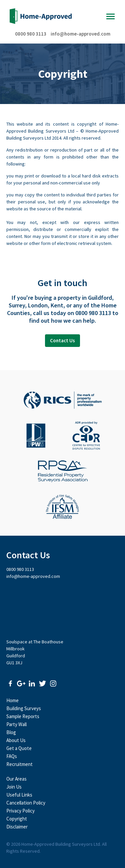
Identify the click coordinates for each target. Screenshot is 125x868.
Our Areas (16, 779)
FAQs (12, 756)
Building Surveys (24, 708)
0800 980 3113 (31, 34)
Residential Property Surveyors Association (63, 471)
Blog (11, 732)
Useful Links (19, 795)
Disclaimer (17, 827)
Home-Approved (41, 16)
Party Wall (16, 724)
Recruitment (19, 764)
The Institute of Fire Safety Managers (62, 507)
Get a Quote (19, 748)
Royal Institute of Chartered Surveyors (63, 400)
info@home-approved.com (80, 34)
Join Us (14, 787)
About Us (16, 740)
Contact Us (62, 340)
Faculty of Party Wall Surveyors (36, 436)
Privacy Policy (20, 811)
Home (12, 700)
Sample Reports (23, 716)
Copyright (17, 819)
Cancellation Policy (26, 803)
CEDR (86, 436)
